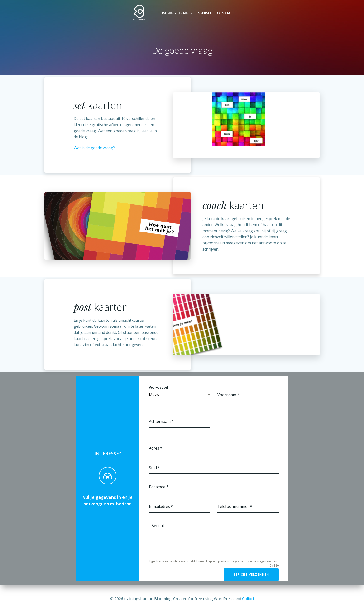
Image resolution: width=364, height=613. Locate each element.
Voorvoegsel (158, 388)
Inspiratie (206, 13)
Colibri (248, 599)
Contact (225, 13)
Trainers (186, 13)
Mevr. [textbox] (154, 395)
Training (168, 13)
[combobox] (180, 395)
